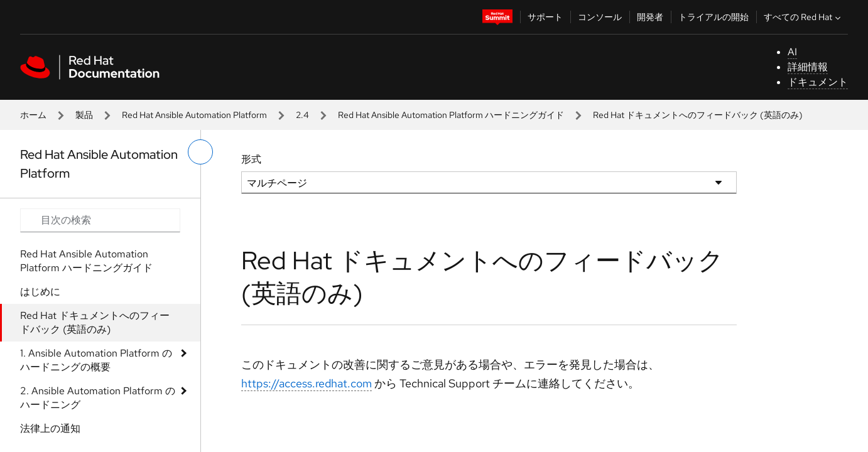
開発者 (650, 17)
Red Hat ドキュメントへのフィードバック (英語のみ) (95, 322)
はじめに (40, 292)
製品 (84, 115)
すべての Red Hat (804, 17)
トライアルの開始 (713, 17)
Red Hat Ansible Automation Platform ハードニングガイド (451, 115)
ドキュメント (818, 82)
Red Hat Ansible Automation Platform (194, 115)
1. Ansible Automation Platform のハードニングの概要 (96, 360)
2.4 (302, 115)
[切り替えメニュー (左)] (200, 152)
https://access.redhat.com (307, 383)
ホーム (33, 115)
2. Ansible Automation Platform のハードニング (98, 398)
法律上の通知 (50, 428)
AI (792, 52)
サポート (545, 17)
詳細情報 (808, 67)
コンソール (600, 17)
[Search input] (100, 220)
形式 (251, 159)
